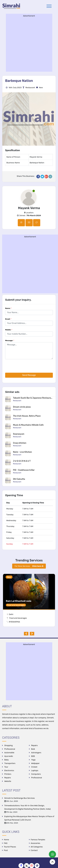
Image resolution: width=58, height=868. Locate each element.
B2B (33, 756)
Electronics (9, 770)
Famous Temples (38, 840)
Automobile (9, 753)
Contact (34, 850)
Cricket (34, 767)
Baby (6, 760)
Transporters (10, 763)
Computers (36, 774)
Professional (9, 749)
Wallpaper (35, 763)
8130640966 (13, 622)
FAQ (6, 843)
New (9, 577)
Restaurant (30, 88)
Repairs (34, 745)
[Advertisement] (27, 44)
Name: (8, 308)
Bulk (33, 749)
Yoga (33, 760)
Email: (8, 319)
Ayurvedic (8, 756)
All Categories (37, 847)
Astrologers (36, 753)
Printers (8, 774)
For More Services (29, 566)
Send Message (29, 375)
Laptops (35, 770)
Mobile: (9, 330)
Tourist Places (10, 847)
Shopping (8, 745)
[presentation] (27, 367)
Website (7, 781)
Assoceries (36, 843)
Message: (10, 340)
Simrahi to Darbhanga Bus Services (19, 798)
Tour (6, 767)
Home (6, 840)
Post (6, 850)
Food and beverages (18, 618)
